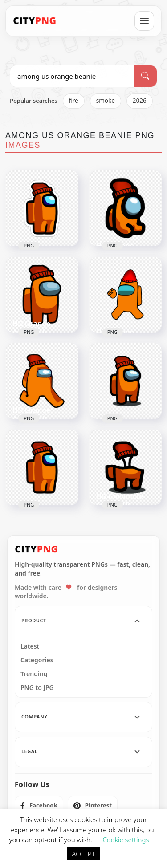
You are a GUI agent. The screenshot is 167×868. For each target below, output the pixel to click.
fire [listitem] (74, 101)
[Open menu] (144, 21)
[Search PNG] (72, 76)
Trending (34, 674)
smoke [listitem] (106, 101)
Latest (30, 646)
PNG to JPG (37, 688)
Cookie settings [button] (126, 840)
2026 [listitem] (140, 101)
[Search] (145, 76)
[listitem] (39, 806)
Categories (37, 660)
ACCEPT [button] (83, 854)
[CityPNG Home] (35, 21)
